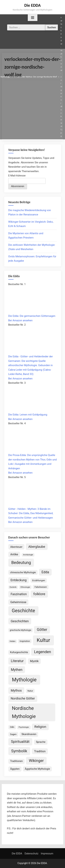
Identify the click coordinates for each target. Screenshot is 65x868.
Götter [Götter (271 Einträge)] (42, 630)
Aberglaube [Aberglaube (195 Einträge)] (37, 547)
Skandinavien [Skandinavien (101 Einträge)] (29, 734)
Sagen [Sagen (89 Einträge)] (13, 734)
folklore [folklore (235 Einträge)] (39, 594)
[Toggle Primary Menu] (33, 18)
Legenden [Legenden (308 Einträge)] (42, 652)
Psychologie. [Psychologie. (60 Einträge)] (24, 727)
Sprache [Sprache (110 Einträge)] (41, 742)
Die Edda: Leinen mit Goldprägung (28, 415)
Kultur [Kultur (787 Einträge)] (43, 640)
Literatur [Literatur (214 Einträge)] (17, 661)
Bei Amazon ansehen (20, 320)
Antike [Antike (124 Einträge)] (14, 554)
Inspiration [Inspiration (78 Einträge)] (25, 641)
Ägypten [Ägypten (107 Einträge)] (15, 769)
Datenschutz (31, 854)
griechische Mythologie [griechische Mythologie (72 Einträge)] (21, 630)
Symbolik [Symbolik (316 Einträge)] (19, 751)
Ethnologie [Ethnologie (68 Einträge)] (25, 587)
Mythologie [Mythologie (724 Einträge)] (24, 680)
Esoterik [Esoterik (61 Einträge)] (13, 587)
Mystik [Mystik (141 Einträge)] (34, 661)
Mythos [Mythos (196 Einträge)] (16, 690)
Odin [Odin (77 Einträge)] (12, 727)
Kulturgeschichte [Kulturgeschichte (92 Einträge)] (19, 652)
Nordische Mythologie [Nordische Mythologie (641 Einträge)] (24, 712)
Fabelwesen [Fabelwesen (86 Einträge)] (41, 587)
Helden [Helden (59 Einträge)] (13, 641)
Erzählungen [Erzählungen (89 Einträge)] (39, 580)
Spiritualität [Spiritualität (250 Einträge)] (20, 742)
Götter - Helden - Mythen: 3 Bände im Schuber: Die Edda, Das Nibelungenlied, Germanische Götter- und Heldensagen (31, 513)
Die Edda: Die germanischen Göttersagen (32, 316)
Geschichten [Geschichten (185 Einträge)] (20, 621)
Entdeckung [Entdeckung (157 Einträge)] (19, 580)
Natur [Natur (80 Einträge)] (30, 691)
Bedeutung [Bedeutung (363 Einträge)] (21, 563)
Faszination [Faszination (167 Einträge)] (19, 594)
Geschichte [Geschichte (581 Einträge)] (23, 611)
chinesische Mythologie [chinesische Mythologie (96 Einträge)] (23, 572)
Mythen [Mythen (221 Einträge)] (17, 670)
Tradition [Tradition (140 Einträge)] (40, 751)
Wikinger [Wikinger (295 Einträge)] (36, 761)
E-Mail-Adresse (17, 176)
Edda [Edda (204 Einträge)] (45, 572)
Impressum (47, 854)
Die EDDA (32, 5)
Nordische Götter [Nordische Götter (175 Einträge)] (23, 698)
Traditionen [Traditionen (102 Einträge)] (16, 761)
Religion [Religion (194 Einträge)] (40, 727)
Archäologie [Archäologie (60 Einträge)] (28, 555)
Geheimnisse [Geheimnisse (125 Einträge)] (18, 602)
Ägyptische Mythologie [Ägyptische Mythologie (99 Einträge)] (37, 769)
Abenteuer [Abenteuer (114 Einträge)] (16, 547)
